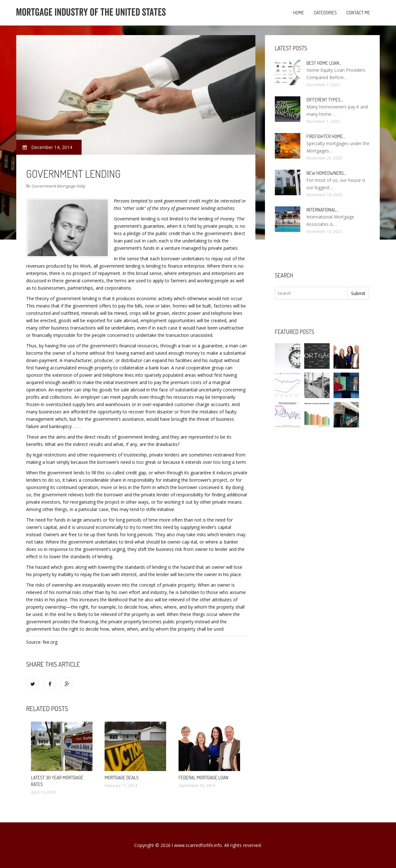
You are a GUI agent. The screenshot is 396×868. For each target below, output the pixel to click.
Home (299, 13)
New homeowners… (326, 173)
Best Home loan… (324, 63)
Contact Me (358, 13)
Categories (325, 13)
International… (323, 210)
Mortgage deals (121, 778)
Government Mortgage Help (59, 186)
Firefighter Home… (326, 136)
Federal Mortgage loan (204, 778)
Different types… (325, 100)
